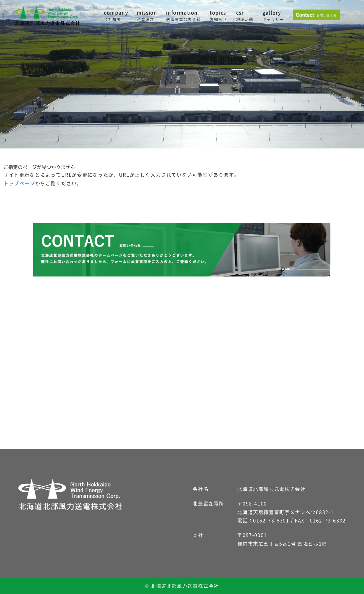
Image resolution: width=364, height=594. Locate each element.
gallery (273, 16)
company (116, 16)
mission (147, 16)
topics (218, 16)
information (183, 16)
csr (245, 16)
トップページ (19, 183)
